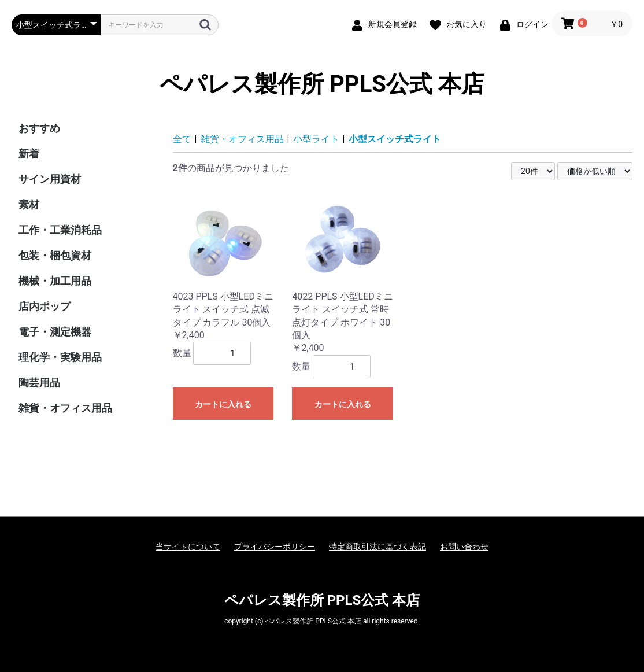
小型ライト (316, 139)
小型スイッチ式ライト (395, 139)
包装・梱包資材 (55, 255)
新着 (29, 154)
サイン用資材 (50, 179)
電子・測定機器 (55, 332)
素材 (29, 204)
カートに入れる (223, 404)
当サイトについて (188, 547)
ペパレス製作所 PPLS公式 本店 (322, 84)
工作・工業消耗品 (60, 230)
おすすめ (39, 128)
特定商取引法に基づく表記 (377, 547)
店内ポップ (45, 306)
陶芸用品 (39, 383)
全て (182, 139)
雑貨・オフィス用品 (65, 408)
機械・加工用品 (55, 281)
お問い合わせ (464, 547)
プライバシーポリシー (275, 547)
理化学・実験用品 (60, 357)
